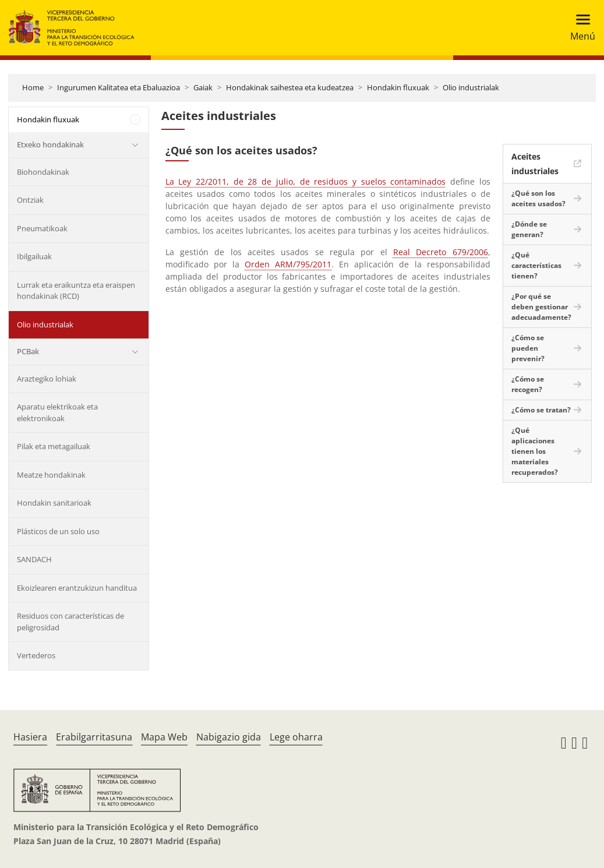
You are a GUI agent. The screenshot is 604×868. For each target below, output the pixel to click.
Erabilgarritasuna (94, 737)
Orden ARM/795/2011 (288, 264)
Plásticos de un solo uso (58, 531)
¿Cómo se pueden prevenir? (528, 348)
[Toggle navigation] (579, 28)
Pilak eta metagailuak (54, 446)
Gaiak (203, 87)
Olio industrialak (471, 87)
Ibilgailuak (34, 256)
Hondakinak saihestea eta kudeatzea (290, 87)
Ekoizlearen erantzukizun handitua (77, 588)
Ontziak (30, 200)
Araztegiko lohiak (47, 379)
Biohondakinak (43, 172)
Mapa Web (164, 737)
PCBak (28, 351)
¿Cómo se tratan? (541, 410)
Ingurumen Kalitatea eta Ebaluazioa (119, 87)
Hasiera (30, 737)
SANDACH (34, 559)
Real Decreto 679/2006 (441, 252)
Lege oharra (296, 737)
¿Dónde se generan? (529, 229)
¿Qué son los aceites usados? (538, 198)
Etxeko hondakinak (50, 144)
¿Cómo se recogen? (528, 384)
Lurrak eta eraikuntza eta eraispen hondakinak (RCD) (76, 291)
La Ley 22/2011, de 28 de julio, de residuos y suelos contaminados (306, 181)
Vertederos (36, 655)
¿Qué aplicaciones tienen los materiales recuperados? (535, 451)
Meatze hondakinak (51, 475)
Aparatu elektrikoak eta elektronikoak (57, 412)
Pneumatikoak (42, 228)
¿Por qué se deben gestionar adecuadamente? (541, 307)
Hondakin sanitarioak (54, 503)
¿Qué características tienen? (536, 265)
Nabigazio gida (229, 737)
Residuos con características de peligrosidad (70, 622)
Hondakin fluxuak (398, 87)
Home (33, 87)
